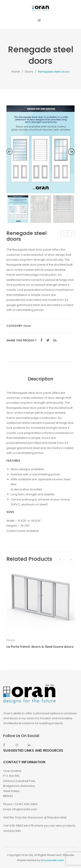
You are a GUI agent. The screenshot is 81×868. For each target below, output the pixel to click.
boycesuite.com (53, 860)
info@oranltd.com (25, 809)
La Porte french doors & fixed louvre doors (40, 647)
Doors (29, 72)
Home (16, 72)
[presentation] (60, 559)
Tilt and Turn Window (64, 234)
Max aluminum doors (72, 234)
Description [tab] (40, 379)
